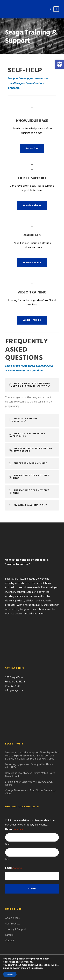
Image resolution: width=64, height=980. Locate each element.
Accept (10, 974)
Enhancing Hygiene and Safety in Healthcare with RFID (29, 766)
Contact (10, 941)
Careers (9, 935)
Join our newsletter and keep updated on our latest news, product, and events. (30, 823)
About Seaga (12, 918)
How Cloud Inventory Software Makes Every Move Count (30, 775)
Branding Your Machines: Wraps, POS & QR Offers (29, 783)
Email (13, 868)
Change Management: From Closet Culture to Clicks (30, 792)
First (8, 844)
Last (8, 860)
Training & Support (16, 929)
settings (38, 968)
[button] (60, 64)
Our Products (13, 924)
